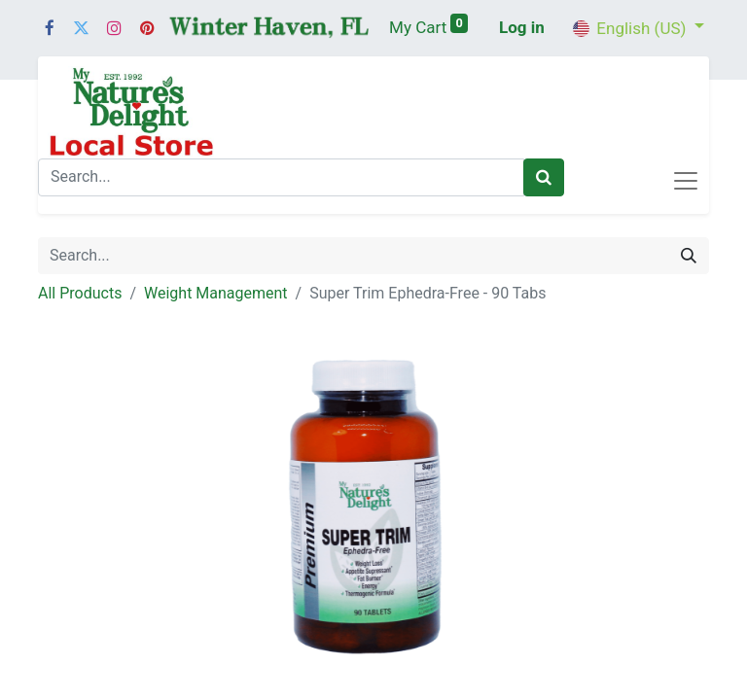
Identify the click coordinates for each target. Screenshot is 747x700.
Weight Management (216, 293)
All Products (80, 293)
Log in (522, 27)
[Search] (544, 178)
